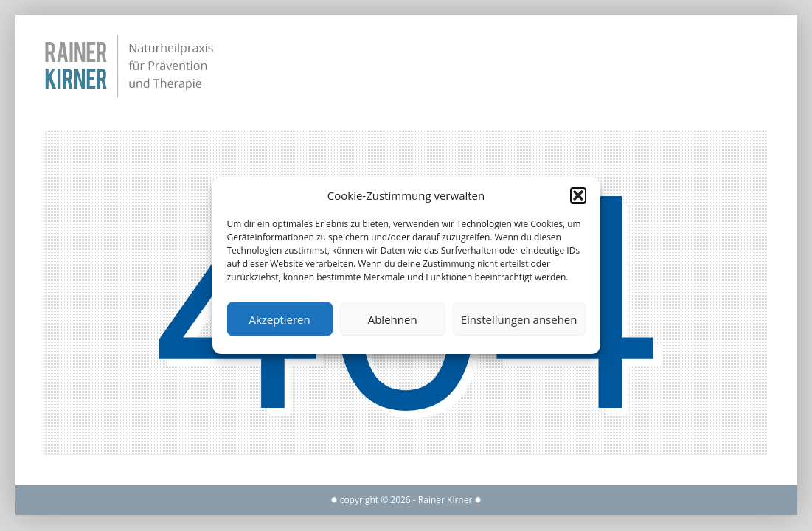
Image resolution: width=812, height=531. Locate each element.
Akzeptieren (279, 319)
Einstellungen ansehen (519, 319)
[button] (578, 195)
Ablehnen (393, 319)
